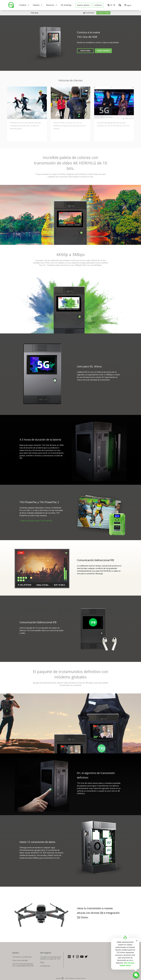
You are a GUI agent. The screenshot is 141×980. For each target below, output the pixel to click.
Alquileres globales (83, 5)
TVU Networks (71, 978)
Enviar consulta (103, 51)
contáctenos (98, 5)
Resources (50, 5)
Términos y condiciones (22, 957)
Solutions (36, 5)
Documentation (90, 13)
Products (23, 5)
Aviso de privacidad (20, 960)
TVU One (34, 13)
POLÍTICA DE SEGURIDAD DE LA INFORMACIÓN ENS (23, 965)
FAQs (42, 962)
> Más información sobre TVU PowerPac (36, 521)
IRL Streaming (66, 5)
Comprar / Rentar (103, 13)
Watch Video (85, 51)
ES (111, 5)
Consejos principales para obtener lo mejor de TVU (51, 958)
